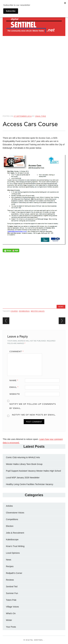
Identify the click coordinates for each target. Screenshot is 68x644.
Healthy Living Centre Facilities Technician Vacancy (30, 484)
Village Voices (12, 607)
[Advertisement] (34, 74)
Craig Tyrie (41, 116)
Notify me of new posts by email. (34, 415)
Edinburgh (24, 311)
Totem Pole (11, 600)
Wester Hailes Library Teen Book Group (24, 464)
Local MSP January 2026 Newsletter (23, 478)
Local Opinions (13, 553)
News (61, 307)
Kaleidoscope (12, 540)
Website (15, 394)
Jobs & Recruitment (15, 533)
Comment (18, 351)
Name (15, 380)
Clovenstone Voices (15, 513)
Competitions (12, 519)
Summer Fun (12, 593)
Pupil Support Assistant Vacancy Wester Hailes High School (33, 471)
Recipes (10, 566)
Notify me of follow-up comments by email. (33, 406)
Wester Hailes (38, 311)
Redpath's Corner (14, 573)
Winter (9, 620)
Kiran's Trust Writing (15, 546)
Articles (9, 506)
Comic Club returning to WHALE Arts (23, 457)
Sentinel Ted (12, 587)
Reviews (10, 580)
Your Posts (11, 627)
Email (15, 387)
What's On (11, 613)
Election (10, 526)
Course (14, 311)
